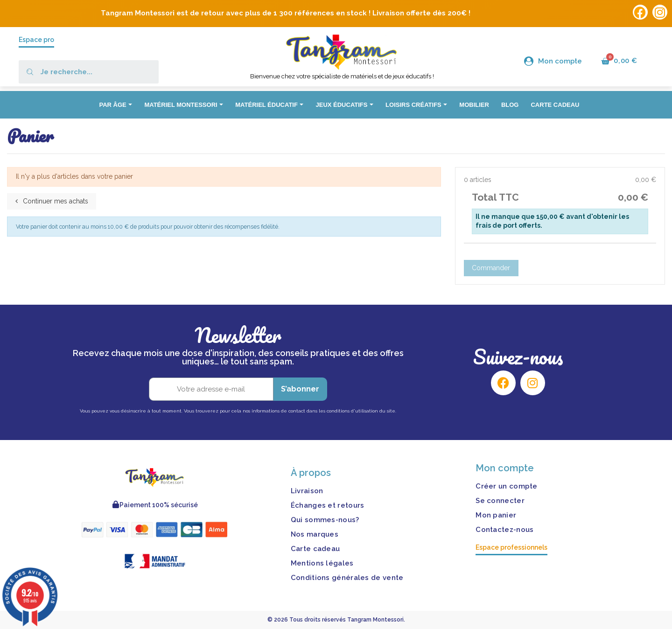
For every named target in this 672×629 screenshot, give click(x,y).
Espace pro (36, 40)
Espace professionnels (511, 547)
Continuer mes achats (52, 201)
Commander (491, 268)
